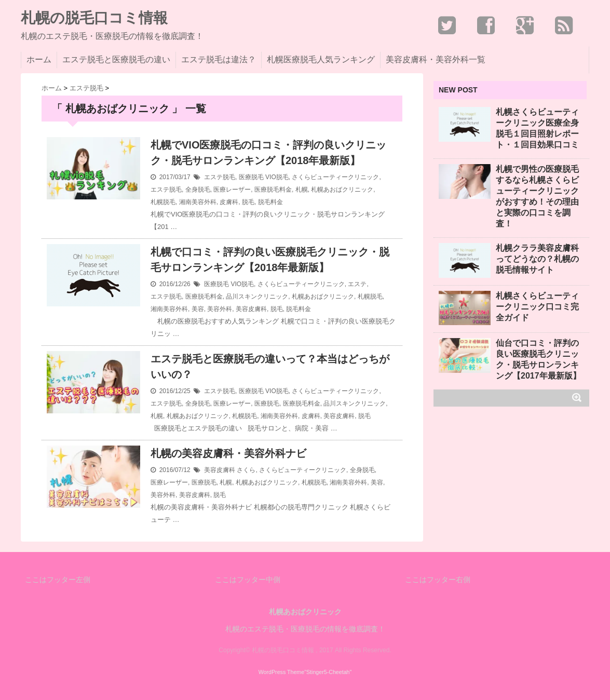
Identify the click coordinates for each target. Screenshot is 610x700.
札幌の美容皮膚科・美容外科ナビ (228, 453)
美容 (198, 309)
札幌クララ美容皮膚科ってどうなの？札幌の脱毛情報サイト (537, 259)
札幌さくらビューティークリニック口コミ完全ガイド (537, 307)
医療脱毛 (251, 177)
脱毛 (248, 202)
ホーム (39, 59)
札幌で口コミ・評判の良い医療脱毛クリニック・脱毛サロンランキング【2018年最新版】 (270, 260)
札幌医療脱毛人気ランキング (321, 59)
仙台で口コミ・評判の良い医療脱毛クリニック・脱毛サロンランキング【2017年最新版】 (538, 359)
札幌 (302, 190)
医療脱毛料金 (273, 190)
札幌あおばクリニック (342, 190)
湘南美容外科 (198, 202)
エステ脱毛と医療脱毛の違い (116, 59)
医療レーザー (232, 190)
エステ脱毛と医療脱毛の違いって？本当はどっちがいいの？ (270, 367)
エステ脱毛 (220, 177)
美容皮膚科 (251, 309)
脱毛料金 (270, 202)
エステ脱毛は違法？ (219, 59)
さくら (246, 470)
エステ (357, 284)
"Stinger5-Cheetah (327, 672)
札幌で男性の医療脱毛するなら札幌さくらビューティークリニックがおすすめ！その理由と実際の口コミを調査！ (537, 196)
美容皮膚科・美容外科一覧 (436, 59)
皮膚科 (229, 202)
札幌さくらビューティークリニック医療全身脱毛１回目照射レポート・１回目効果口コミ (537, 128)
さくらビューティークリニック (335, 177)
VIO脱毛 (277, 177)
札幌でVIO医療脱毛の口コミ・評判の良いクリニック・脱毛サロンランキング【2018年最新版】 (268, 153)
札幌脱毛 (163, 202)
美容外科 (220, 309)
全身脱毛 (198, 190)
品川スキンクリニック (257, 297)
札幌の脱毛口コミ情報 (94, 18)
